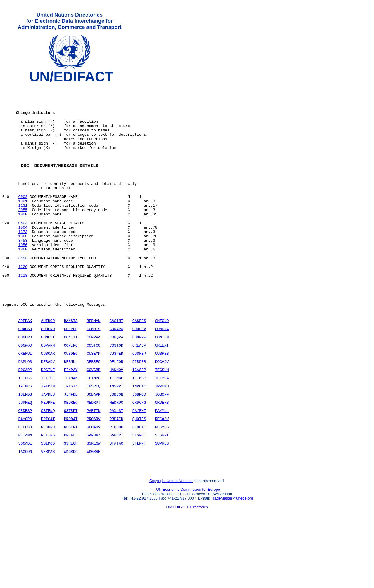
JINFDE (71, 445)
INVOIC (139, 436)
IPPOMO (162, 436)
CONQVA (116, 381)
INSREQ (94, 436)
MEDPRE (48, 454)
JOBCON (116, 445)
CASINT (116, 363)
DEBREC (94, 408)
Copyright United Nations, (171, 540)
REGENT (71, 481)
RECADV (162, 472)
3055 (23, 234)
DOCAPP (25, 417)
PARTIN (94, 463)
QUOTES (139, 472)
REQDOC (116, 481)
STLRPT (139, 499)
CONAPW (116, 372)
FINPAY (71, 417)
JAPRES (48, 445)
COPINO (71, 390)
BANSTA (71, 363)
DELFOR (116, 408)
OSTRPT (71, 463)
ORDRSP (25, 463)
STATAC (116, 499)
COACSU (25, 372)
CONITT (71, 381)
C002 (23, 218)
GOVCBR (94, 417)
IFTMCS (25, 436)
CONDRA (162, 372)
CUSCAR (48, 399)
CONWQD (25, 390)
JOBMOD (139, 445)
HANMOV (116, 417)
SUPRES (162, 499)
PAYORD (25, 472)
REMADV (94, 481)
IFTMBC (94, 427)
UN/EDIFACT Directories (187, 566)
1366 (23, 265)
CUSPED (116, 399)
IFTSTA (71, 436)
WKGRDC (71, 508)
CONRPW (139, 381)
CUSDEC (71, 399)
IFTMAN (71, 427)
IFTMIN (48, 436)
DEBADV (48, 408)
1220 (23, 302)
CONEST (48, 381)
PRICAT (48, 472)
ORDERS (162, 454)
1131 (23, 229)
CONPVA (94, 381)
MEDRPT (94, 454)
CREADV (139, 390)
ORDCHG (139, 454)
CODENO (48, 372)
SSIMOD (48, 499)
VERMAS (48, 508)
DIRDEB (139, 408)
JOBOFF (162, 445)
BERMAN (94, 363)
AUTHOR (48, 363)
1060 (23, 281)
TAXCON (25, 508)
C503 (23, 250)
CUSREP (139, 399)
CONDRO (25, 381)
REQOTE (139, 481)
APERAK (25, 363)
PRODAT (71, 472)
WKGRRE (94, 508)
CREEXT (162, 390)
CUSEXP (94, 399)
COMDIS (94, 372)
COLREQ (71, 372)
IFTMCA (162, 427)
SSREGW (94, 499)
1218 (23, 313)
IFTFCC (25, 427)
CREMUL (25, 399)
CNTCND (162, 363)
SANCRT (116, 490)
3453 (23, 271)
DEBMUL (71, 408)
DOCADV (162, 408)
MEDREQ (71, 454)
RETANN (25, 490)
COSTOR (116, 390)
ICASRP (139, 417)
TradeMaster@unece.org (232, 557)
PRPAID (116, 472)
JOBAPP (94, 445)
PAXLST (116, 463)
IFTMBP (139, 427)
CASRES (139, 363)
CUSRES (162, 399)
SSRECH (71, 499)
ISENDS (25, 445)
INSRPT (116, 436)
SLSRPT (162, 490)
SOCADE (25, 499)
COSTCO (94, 390)
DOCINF (48, 417)
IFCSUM (162, 417)
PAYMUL (162, 463)
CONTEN (162, 381)
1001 (23, 223)
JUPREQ (25, 454)
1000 (23, 239)
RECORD (48, 481)
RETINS (48, 490)
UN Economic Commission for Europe (188, 549)
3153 (23, 292)
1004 (23, 255)
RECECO (25, 481)
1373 (23, 260)
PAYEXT (139, 463)
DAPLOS (25, 408)
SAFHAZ (94, 490)
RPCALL (71, 490)
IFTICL (48, 427)
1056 (23, 276)
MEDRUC (116, 454)
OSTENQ (48, 463)
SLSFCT (139, 490)
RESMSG (162, 481)
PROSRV (94, 472)
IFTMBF (116, 427)
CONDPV (139, 372)
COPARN (48, 390)
